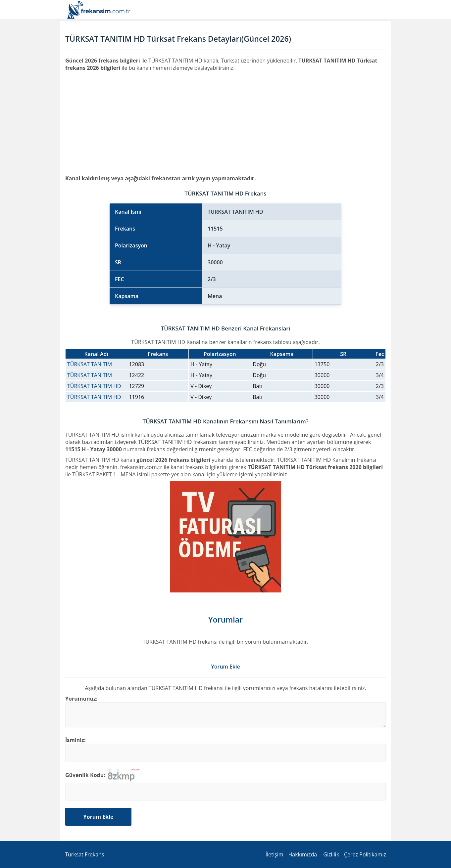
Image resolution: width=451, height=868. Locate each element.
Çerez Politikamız (365, 854)
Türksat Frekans (84, 854)
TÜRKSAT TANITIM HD (94, 386)
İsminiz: (75, 740)
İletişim (275, 854)
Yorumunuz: (81, 699)
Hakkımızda (303, 854)
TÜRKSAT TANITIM (90, 364)
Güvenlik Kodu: (85, 775)
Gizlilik (331, 854)
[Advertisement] (225, 121)
